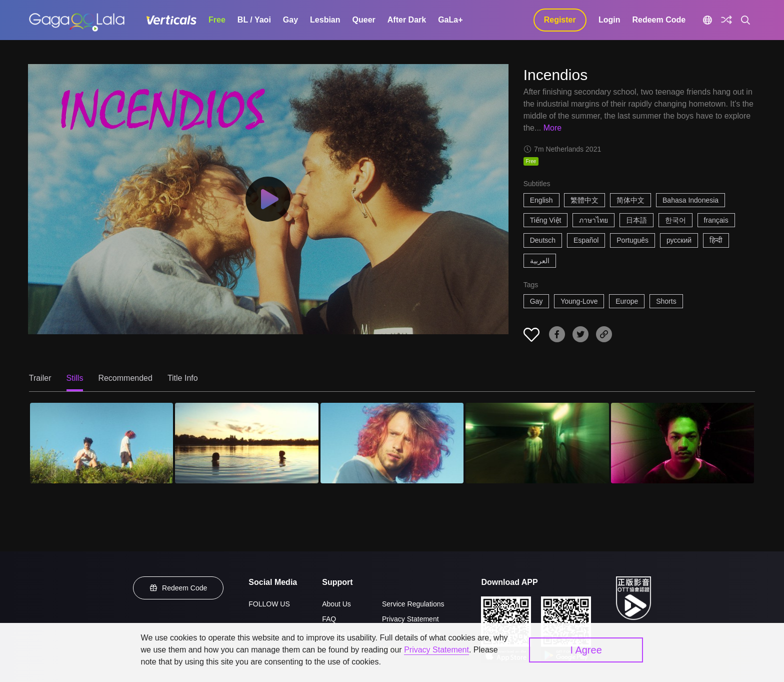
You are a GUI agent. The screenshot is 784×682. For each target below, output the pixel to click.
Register (560, 20)
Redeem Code (659, 20)
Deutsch (543, 240)
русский (679, 240)
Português (632, 240)
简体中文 (630, 200)
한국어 (675, 220)
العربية (540, 261)
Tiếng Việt (546, 220)
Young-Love (579, 301)
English (541, 200)
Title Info (183, 378)
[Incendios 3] (392, 443)
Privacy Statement (410, 619)
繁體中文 (584, 200)
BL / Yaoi (254, 20)
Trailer (40, 378)
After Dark (407, 20)
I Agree (586, 650)
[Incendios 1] (101, 443)
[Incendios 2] (246, 443)
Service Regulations (413, 604)
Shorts (666, 301)
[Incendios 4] (537, 443)
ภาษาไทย (593, 220)
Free (217, 20)
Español (586, 240)
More (552, 128)
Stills (75, 378)
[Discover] (726, 20)
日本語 (636, 220)
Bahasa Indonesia (690, 200)
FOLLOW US (269, 604)
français (716, 220)
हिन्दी (716, 240)
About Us (336, 604)
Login (609, 20)
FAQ (329, 619)
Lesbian (325, 20)
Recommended (125, 378)
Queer (364, 20)
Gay (290, 20)
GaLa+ (450, 20)
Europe (627, 301)
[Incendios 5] (682, 443)
